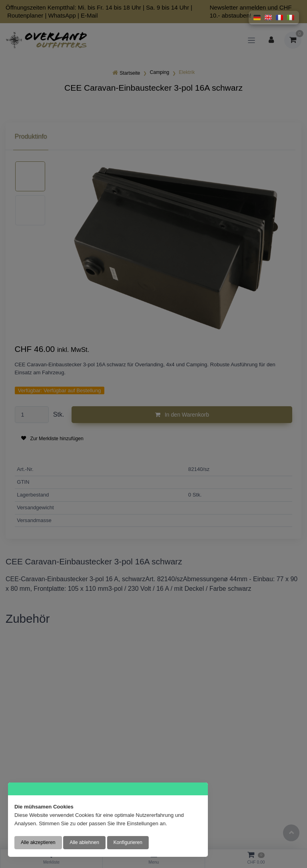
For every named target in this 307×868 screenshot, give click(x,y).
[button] (257, 18)
